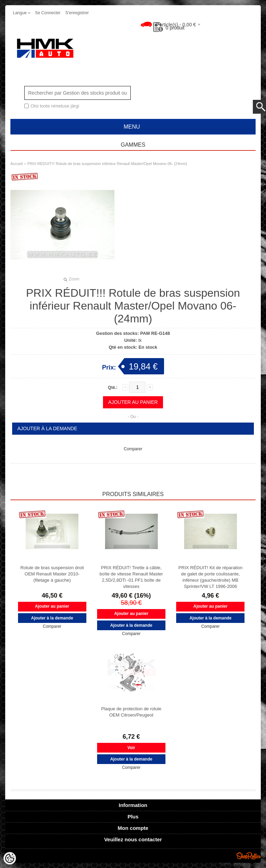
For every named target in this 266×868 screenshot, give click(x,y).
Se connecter (48, 13)
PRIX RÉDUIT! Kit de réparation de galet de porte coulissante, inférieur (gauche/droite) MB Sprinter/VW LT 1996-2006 (210, 577)
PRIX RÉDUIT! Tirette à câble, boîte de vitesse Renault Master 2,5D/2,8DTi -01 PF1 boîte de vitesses (131, 577)
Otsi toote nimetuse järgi (55, 106)
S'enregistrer (77, 13)
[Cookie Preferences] (10, 858)
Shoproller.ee (249, 856)
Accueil (16, 164)
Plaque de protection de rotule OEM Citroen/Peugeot (131, 712)
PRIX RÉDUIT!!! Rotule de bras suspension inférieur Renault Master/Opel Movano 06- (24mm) (107, 164)
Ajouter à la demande (47, 428)
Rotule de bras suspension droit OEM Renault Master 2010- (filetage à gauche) (52, 574)
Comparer (133, 449)
